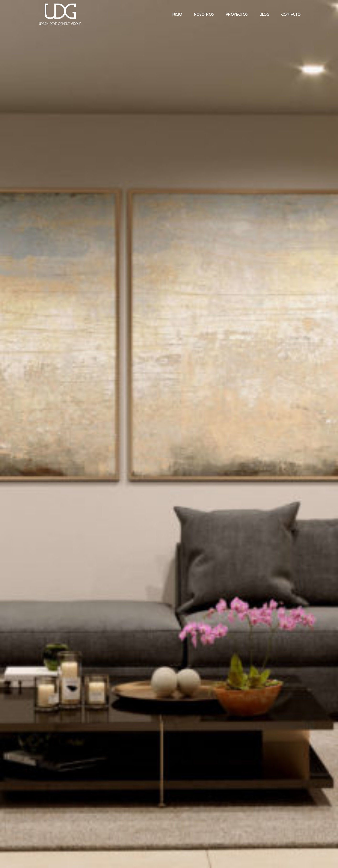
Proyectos (237, 14)
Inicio (177, 14)
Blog (264, 14)
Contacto (291, 14)
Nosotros (204, 14)
